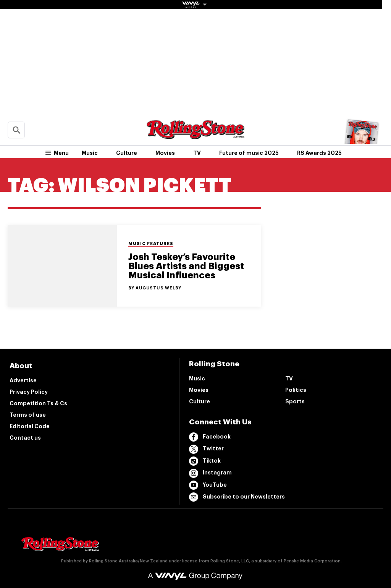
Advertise (23, 380)
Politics (296, 390)
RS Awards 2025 (319, 153)
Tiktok (205, 461)
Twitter (206, 449)
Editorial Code (30, 426)
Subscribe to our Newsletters (237, 497)
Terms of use (28, 415)
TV (197, 153)
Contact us (25, 438)
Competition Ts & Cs (38, 403)
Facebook (210, 437)
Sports (295, 401)
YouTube (208, 485)
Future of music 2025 (249, 153)
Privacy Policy (29, 392)
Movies (165, 153)
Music (90, 153)
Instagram (210, 473)
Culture (127, 153)
